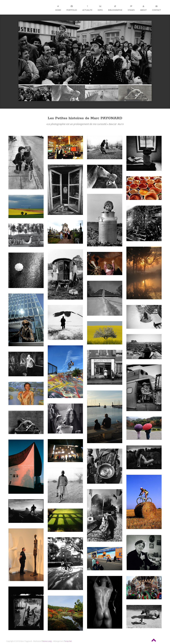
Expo (100, 8)
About (143, 8)
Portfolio (72, 8)
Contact (157, 8)
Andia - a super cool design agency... (20, 7)
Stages (131, 8)
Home (58, 8)
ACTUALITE (87, 8)
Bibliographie (115, 8)
